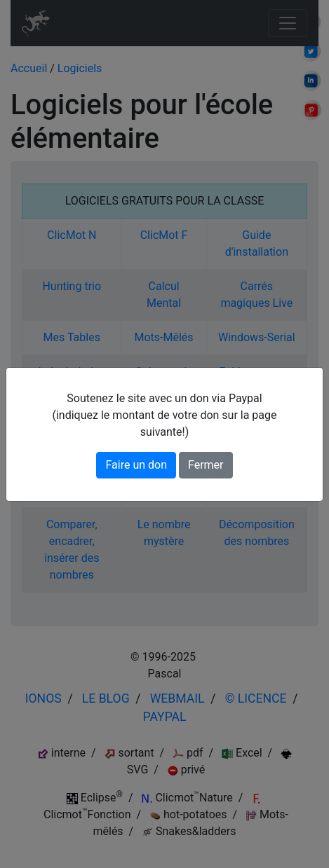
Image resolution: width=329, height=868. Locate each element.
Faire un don (136, 465)
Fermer (206, 465)
